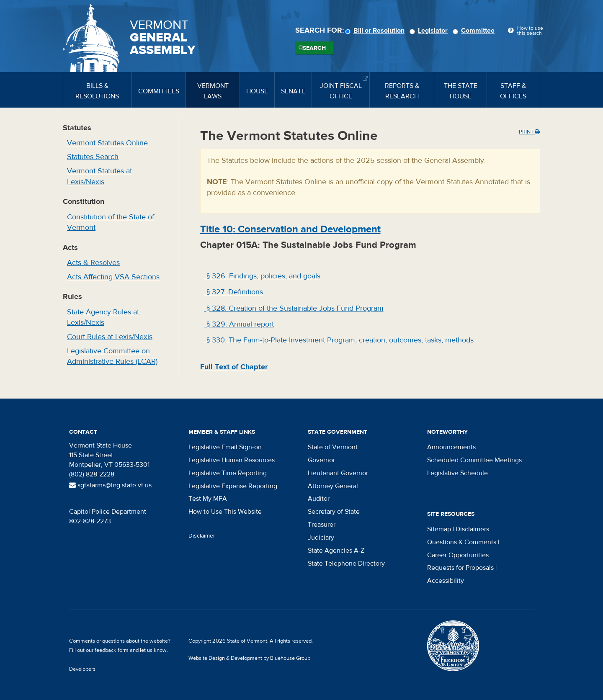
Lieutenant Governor (338, 473)
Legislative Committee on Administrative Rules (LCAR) (112, 356)
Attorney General (333, 486)
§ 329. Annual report (239, 324)
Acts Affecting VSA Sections (113, 277)
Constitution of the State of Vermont (111, 223)
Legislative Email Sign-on (225, 447)
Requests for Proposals (460, 568)
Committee (475, 31)
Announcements (451, 447)
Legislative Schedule (457, 473)
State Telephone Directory (346, 564)
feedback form (112, 650)
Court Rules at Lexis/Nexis (110, 337)
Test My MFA (208, 499)
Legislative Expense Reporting (233, 486)
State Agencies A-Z (336, 551)
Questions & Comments (462, 542)
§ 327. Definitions (234, 292)
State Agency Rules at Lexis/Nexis (103, 318)
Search (314, 48)
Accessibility (446, 581)
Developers (82, 669)
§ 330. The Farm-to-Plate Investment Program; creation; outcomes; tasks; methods (339, 340)
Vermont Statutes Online (107, 143)
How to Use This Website (225, 512)
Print (529, 132)
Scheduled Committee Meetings (474, 460)
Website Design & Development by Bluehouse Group (249, 658)
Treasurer (322, 525)
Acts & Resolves (93, 263)
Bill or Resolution (376, 31)
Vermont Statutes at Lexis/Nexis (99, 176)
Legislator (430, 31)
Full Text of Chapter (234, 367)
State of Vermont (333, 447)
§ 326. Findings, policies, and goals (262, 276)
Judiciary (321, 538)
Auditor (319, 499)
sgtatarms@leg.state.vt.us (110, 485)
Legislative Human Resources (232, 460)
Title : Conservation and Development (290, 229)
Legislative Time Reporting (228, 473)
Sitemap (439, 529)
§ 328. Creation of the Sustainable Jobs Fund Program (294, 308)
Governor (321, 460)
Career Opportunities (458, 555)
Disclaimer (202, 536)
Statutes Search (93, 157)
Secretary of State (334, 512)
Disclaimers (472, 529)
